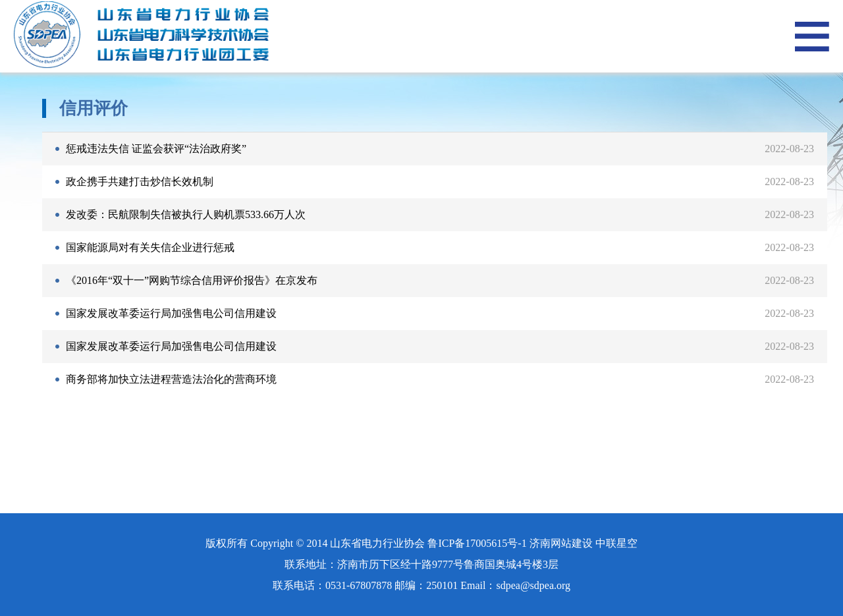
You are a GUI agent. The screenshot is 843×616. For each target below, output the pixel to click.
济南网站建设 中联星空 (584, 543)
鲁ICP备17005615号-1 (477, 543)
